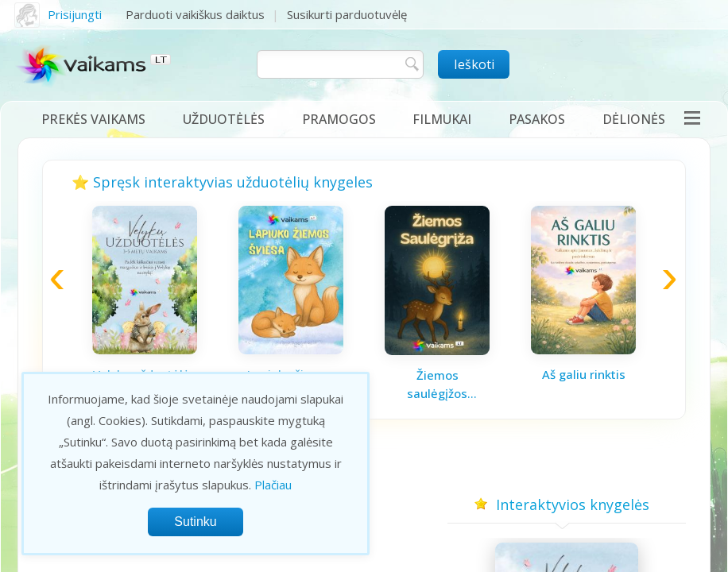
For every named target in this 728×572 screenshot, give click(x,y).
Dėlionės (634, 119)
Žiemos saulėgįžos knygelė (437, 385)
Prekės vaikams (93, 119)
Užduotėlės (224, 119)
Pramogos (339, 119)
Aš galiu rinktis (584, 374)
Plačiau (273, 485)
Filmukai (442, 119)
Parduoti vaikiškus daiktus (195, 14)
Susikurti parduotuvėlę (347, 14)
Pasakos (537, 119)
